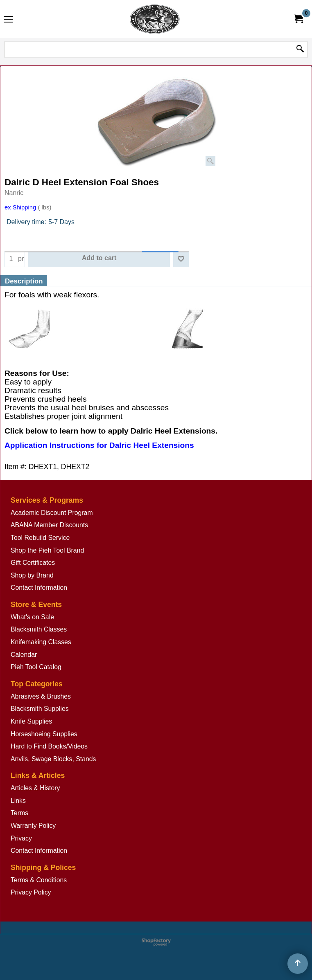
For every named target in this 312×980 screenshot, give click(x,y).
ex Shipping (20, 207)
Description (24, 281)
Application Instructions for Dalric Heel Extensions (99, 446)
